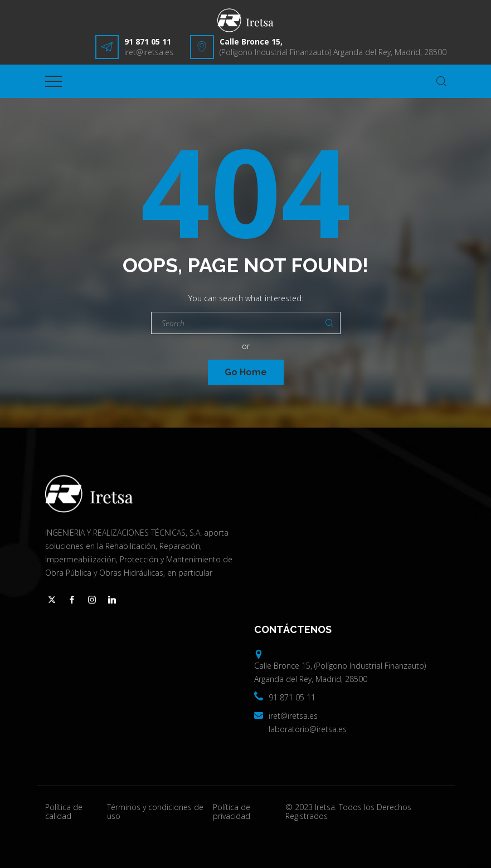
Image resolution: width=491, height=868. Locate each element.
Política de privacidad (232, 812)
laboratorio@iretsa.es (308, 729)
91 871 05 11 (148, 41)
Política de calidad (64, 812)
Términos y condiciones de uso (155, 812)
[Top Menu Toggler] (54, 81)
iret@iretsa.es (149, 52)
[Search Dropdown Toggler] (441, 81)
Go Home (246, 372)
